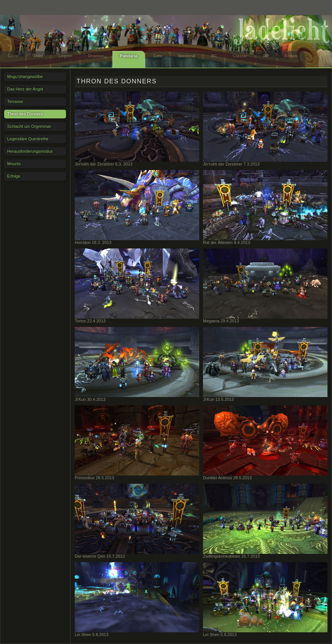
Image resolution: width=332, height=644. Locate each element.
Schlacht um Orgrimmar (29, 126)
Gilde (13, 56)
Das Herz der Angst (25, 89)
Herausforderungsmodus (30, 151)
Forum (291, 56)
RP (266, 56)
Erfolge (14, 176)
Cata (158, 56)
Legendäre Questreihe (28, 139)
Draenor (96, 56)
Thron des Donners (25, 114)
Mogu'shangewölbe (25, 77)
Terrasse (15, 101)
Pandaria (129, 56)
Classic (240, 56)
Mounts (14, 164)
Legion (65, 56)
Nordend (187, 56)
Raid (38, 56)
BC (214, 56)
